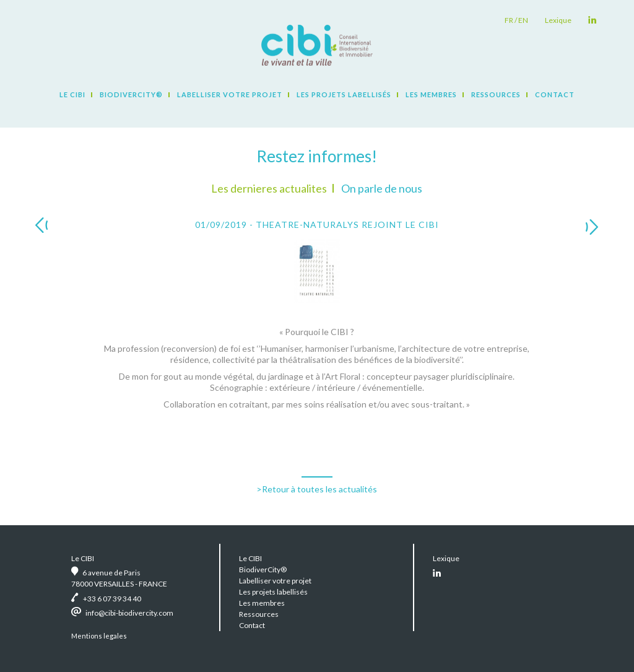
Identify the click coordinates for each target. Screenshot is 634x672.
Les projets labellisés (344, 94)
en (523, 20)
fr (509, 20)
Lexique (558, 20)
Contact (555, 94)
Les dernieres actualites (269, 188)
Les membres (431, 94)
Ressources (496, 94)
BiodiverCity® (131, 94)
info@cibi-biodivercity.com (129, 613)
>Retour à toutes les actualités (317, 489)
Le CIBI (72, 94)
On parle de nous (382, 188)
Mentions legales (99, 636)
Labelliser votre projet (230, 94)
